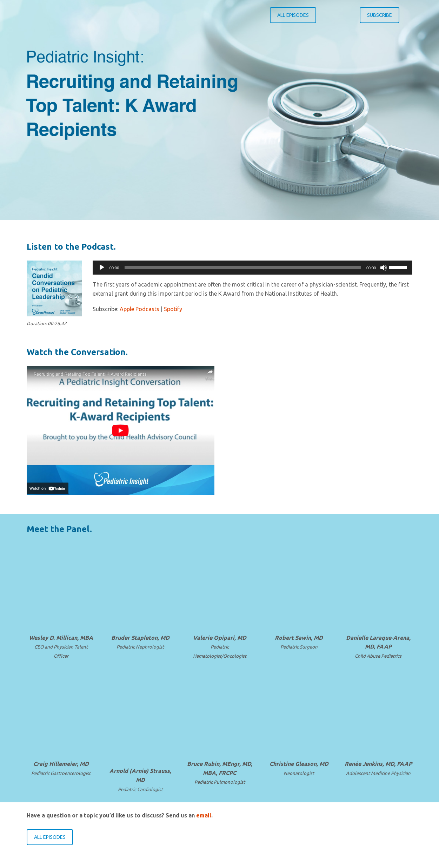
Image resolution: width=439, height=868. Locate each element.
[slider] (243, 268)
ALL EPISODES (293, 15)
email (204, 815)
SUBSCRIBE (380, 15)
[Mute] (384, 268)
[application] (253, 268)
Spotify (173, 309)
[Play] (102, 268)
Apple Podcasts (139, 309)
